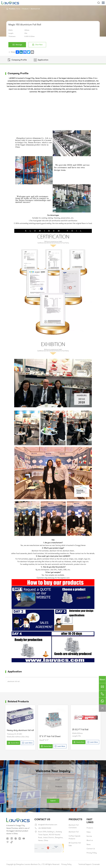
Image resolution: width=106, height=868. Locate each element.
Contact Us (91, 849)
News (89, 845)
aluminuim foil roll (13, 681)
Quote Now (13, 743)
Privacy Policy (92, 853)
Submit (53, 801)
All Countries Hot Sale (75, 844)
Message (17, 45)
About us (90, 840)
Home (18, 9)
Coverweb (96, 864)
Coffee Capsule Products (74, 837)
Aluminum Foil (35, 9)
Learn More (27, 743)
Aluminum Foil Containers (74, 826)
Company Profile (17, 60)
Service (89, 836)
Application (41, 60)
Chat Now (37, 45)
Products (25, 9)
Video (89, 832)
